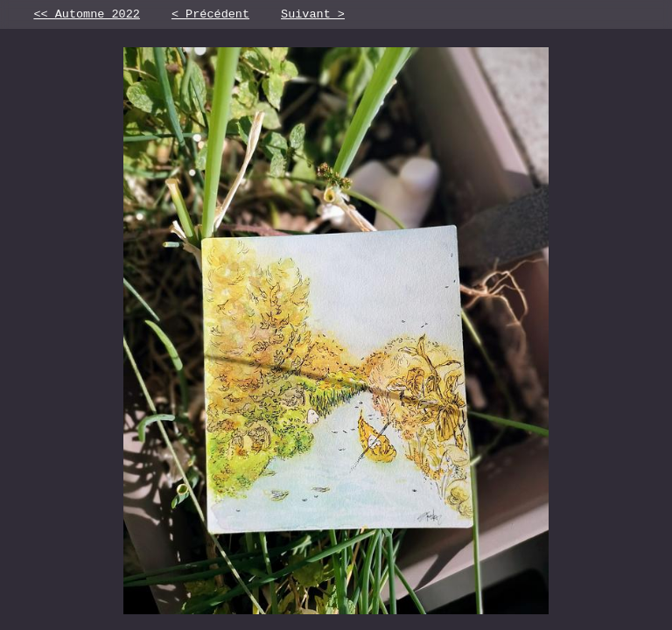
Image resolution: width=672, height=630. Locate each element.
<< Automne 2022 (87, 16)
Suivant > (313, 16)
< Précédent (210, 16)
